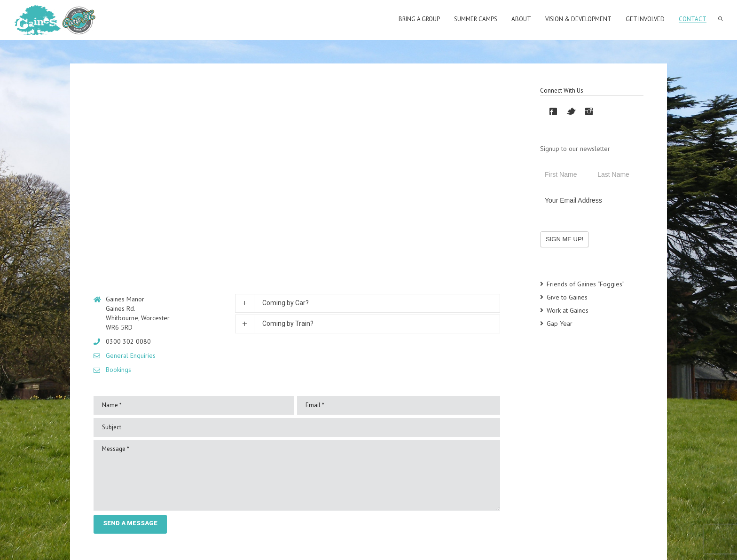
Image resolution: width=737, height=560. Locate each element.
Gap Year (560, 323)
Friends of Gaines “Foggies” (586, 284)
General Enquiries (131, 355)
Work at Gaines (568, 310)
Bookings (118, 370)
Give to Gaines (567, 297)
